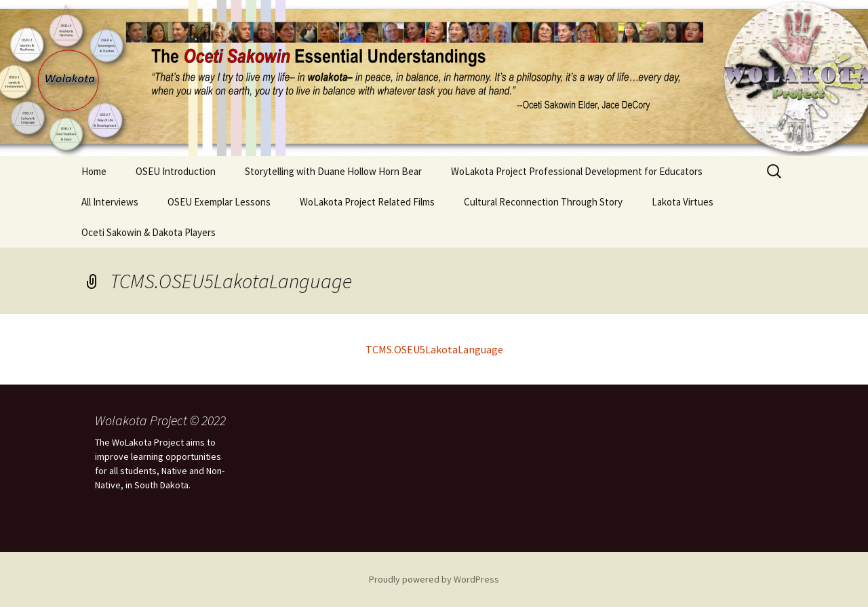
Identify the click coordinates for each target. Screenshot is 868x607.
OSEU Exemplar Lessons (219, 202)
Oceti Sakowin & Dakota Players (149, 232)
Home (94, 171)
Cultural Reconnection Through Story (543, 202)
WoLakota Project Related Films (367, 202)
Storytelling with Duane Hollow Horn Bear (333, 171)
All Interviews (110, 202)
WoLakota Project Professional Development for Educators (577, 171)
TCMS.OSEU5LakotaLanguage (434, 349)
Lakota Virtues (683, 202)
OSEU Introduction (176, 171)
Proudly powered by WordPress (434, 579)
